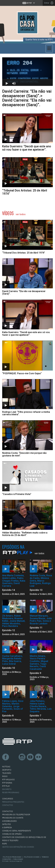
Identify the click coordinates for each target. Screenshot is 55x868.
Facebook (6, 757)
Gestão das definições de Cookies (18, 847)
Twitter (14, 757)
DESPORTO (7, 770)
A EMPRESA (7, 828)
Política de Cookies (32, 857)
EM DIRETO (7, 789)
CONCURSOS (8, 799)
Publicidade (18, 859)
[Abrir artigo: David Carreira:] (27, 277)
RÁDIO (5, 776)
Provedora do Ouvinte (13, 818)
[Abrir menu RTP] (27, 3)
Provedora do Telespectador (16, 815)
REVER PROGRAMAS (11, 793)
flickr (39, 757)
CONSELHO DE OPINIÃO (12, 834)
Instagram (22, 757)
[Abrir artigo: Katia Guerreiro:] (27, 318)
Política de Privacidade (12, 857)
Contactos (7, 805)
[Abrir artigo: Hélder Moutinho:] (27, 518)
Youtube (30, 757)
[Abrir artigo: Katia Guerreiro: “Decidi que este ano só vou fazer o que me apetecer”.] (27, 132)
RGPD (5, 844)
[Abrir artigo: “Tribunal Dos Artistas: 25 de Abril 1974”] (27, 176)
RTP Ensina (7, 783)
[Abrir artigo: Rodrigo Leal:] (27, 397)
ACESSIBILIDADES (9, 821)
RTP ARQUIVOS (8, 780)
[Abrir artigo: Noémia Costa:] (27, 439)
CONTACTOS (7, 811)
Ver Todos (21, 214)
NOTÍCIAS (6, 767)
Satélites (6, 824)
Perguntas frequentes (13, 802)
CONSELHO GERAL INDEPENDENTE (17, 831)
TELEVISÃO (7, 773)
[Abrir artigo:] (27, 237)
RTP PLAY (6, 786)
